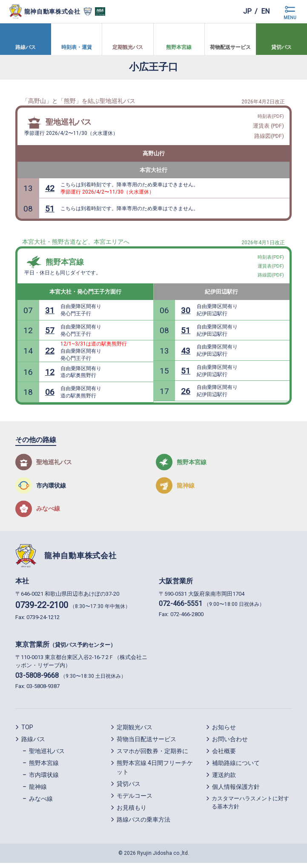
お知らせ (224, 732)
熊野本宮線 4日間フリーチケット (155, 772)
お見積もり (132, 813)
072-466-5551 (181, 609)
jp (247, 11)
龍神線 (38, 792)
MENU (290, 18)
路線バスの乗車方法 (143, 825)
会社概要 (224, 756)
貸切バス (129, 789)
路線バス (33, 744)
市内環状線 (44, 780)
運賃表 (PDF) (268, 127)
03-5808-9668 (37, 681)
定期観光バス (135, 732)
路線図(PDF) (269, 137)
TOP (27, 732)
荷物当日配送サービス (146, 744)
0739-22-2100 (42, 610)
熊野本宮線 (65, 265)
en (265, 11)
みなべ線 (41, 804)
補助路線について (236, 768)
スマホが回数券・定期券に (152, 756)
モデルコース (135, 801)
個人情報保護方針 (236, 792)
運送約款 (224, 780)
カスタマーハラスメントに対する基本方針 (250, 808)
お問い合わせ (230, 744)
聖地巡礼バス (69, 123)
